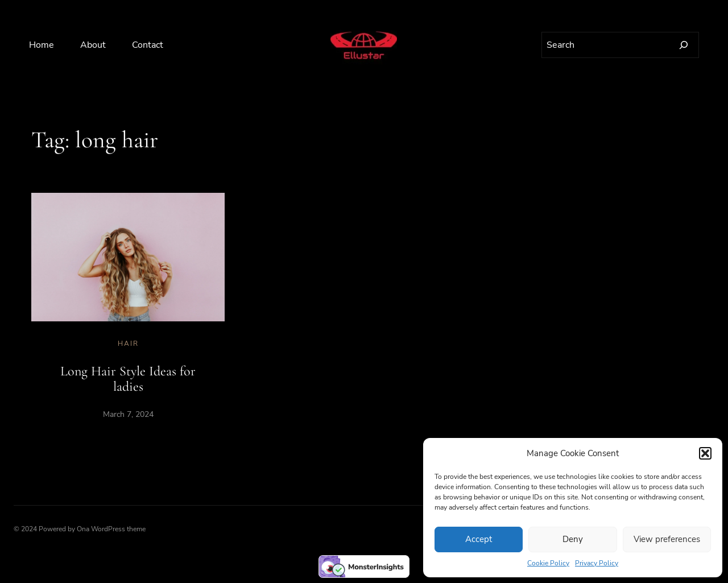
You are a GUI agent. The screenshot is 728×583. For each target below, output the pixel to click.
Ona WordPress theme (111, 529)
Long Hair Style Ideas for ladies (128, 379)
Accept (479, 539)
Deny (573, 539)
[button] (705, 453)
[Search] (684, 45)
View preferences (667, 539)
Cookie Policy (548, 563)
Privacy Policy (597, 563)
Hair (128, 344)
